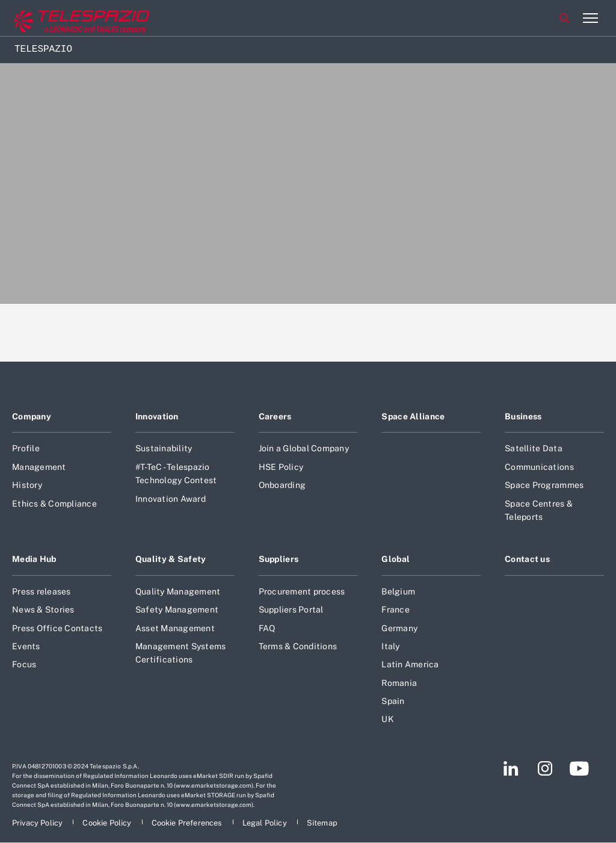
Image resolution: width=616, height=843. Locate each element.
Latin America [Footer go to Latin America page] (410, 664)
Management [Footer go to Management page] (39, 467)
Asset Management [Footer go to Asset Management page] (175, 628)
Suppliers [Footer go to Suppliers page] (279, 559)
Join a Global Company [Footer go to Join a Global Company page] (304, 448)
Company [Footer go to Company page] (32, 416)
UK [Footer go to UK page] (388, 719)
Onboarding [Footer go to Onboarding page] (282, 485)
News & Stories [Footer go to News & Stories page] (43, 610)
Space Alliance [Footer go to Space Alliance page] (413, 416)
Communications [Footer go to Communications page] (539, 467)
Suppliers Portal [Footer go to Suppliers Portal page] (291, 610)
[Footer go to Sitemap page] (322, 823)
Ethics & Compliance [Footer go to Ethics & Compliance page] (54, 504)
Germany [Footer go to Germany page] (399, 628)
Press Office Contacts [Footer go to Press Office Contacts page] (57, 628)
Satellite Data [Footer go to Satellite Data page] (534, 448)
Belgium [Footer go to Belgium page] (398, 591)
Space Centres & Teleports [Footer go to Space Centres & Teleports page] (539, 510)
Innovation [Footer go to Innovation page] (157, 416)
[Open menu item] (590, 18)
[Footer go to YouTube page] (579, 768)
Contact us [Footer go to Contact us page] (527, 559)
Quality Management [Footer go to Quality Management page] (178, 591)
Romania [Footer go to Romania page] (399, 683)
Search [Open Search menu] (564, 18)
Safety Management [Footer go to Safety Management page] (177, 610)
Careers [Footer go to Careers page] (275, 416)
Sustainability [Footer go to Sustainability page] (164, 448)
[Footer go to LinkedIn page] (511, 768)
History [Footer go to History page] (27, 485)
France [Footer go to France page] (396, 610)
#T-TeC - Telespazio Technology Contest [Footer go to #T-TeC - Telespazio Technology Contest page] (176, 474)
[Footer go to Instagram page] (545, 768)
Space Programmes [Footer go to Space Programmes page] (544, 485)
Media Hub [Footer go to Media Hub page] (34, 559)
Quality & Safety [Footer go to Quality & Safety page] (171, 559)
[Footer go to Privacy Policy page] (38, 823)
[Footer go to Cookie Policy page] (108, 823)
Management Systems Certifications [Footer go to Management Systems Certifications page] (181, 653)
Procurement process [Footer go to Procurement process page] (302, 591)
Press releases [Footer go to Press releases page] (42, 591)
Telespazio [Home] (43, 49)
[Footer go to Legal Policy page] (266, 823)
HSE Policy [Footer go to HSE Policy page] (281, 467)
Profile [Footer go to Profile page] (26, 448)
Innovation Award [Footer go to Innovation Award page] (171, 499)
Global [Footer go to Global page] (396, 559)
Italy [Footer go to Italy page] (390, 646)
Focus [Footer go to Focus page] (24, 664)
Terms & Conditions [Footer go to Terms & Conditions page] (298, 646)
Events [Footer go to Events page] (26, 646)
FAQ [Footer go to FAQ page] (267, 628)
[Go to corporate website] (60, 18)
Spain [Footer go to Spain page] (393, 701)
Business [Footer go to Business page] (523, 416)
